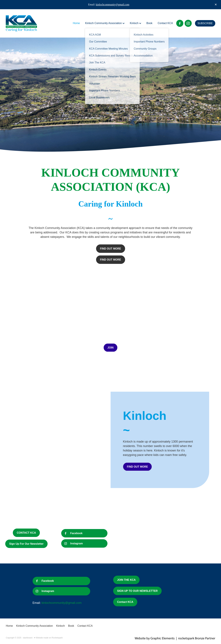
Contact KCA (165, 23)
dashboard (28, 638)
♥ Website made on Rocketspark (48, 638)
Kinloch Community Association (105, 23)
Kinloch (136, 23)
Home (76, 23)
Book (149, 23)
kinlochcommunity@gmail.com (113, 5)
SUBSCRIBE (205, 23)
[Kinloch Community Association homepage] (27, 23)
